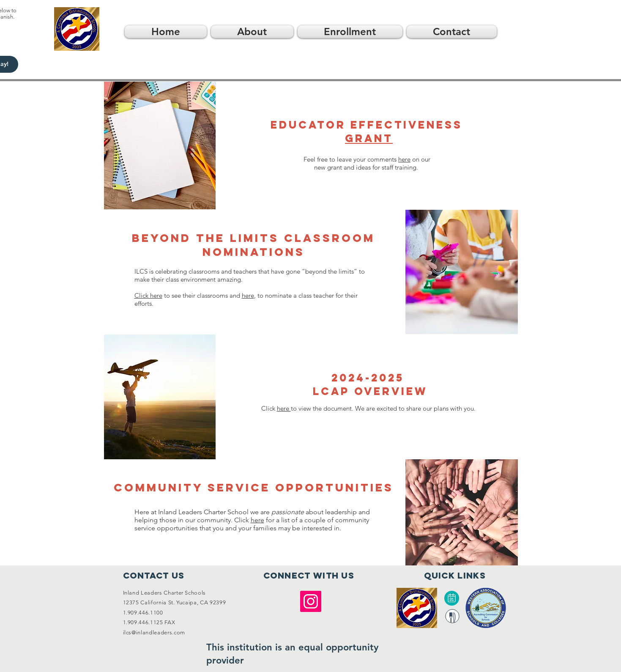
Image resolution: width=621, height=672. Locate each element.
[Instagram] (311, 601)
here (404, 159)
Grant (369, 138)
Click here (148, 295)
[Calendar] (452, 598)
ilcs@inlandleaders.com (154, 632)
